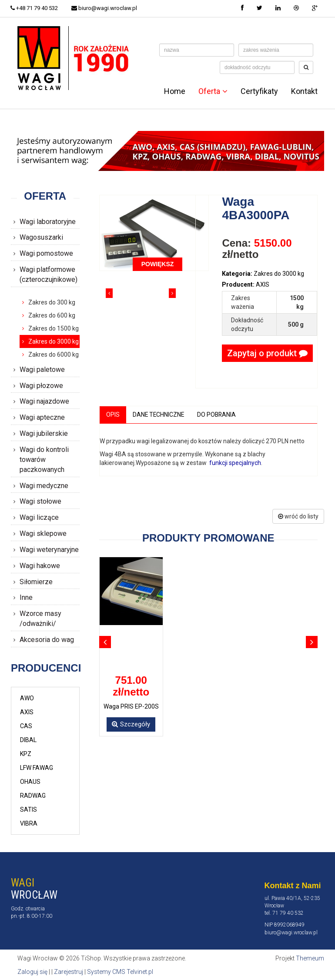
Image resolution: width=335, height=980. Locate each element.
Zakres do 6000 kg (54, 355)
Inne (26, 597)
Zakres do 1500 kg (54, 328)
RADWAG (33, 796)
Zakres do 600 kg (52, 315)
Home (175, 91)
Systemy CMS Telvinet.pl (120, 971)
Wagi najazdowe (44, 401)
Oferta (213, 91)
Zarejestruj (69, 971)
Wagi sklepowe (43, 533)
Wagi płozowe (41, 386)
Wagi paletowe (42, 370)
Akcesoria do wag (47, 640)
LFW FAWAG (37, 768)
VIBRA (29, 823)
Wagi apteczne (42, 417)
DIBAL (28, 740)
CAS (26, 726)
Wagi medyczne (44, 486)
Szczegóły (131, 724)
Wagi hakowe (40, 566)
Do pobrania (218, 415)
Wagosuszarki (41, 237)
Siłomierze (36, 582)
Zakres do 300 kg (52, 302)
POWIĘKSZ (158, 264)
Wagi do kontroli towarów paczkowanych (44, 460)
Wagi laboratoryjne (48, 222)
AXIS (27, 712)
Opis (113, 415)
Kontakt (304, 91)
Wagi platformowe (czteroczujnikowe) (49, 274)
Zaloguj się (32, 971)
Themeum (310, 958)
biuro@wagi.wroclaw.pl (105, 8)
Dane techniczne (159, 415)
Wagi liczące (39, 517)
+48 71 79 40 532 (35, 8)
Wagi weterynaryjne (49, 550)
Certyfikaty (259, 91)
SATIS (28, 809)
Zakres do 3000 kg (54, 341)
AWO (27, 698)
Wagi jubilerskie (44, 433)
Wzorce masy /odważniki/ (40, 619)
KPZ (26, 754)
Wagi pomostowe (46, 253)
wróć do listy (298, 516)
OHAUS (30, 782)
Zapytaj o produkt (267, 353)
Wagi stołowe (40, 501)
